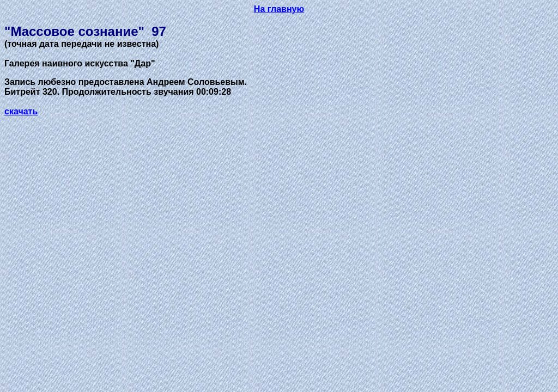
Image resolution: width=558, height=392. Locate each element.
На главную (279, 9)
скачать (21, 111)
